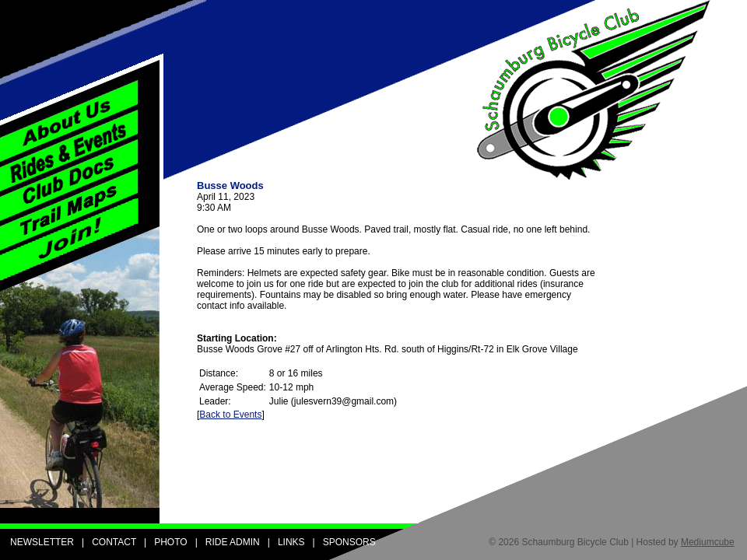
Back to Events (230, 415)
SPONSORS (349, 542)
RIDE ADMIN (233, 542)
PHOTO (170, 542)
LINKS (291, 542)
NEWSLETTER (42, 542)
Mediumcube (708, 542)
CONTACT (114, 542)
